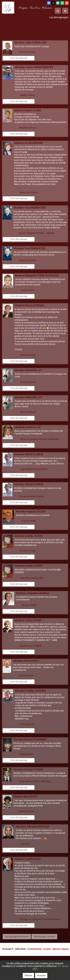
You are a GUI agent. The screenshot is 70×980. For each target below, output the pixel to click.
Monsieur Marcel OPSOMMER (30, 740)
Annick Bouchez (28, 52)
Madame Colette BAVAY (28, 859)
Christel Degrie (26, 675)
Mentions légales (61, 949)
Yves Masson (27, 724)
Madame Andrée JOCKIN (28, 536)
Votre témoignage (19, 58)
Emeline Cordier (28, 551)
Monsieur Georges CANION (28, 769)
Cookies (47, 949)
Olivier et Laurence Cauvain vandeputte (40, 439)
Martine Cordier (29, 605)
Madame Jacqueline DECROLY (33, 593)
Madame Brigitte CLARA (27, 111)
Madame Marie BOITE (25, 797)
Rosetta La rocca (28, 128)
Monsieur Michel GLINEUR (29, 454)
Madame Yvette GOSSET (28, 620)
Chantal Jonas (29, 521)
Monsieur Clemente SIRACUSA (32, 827)
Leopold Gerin (26, 754)
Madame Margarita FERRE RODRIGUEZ (37, 276)
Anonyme (26, 844)
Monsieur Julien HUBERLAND (30, 43)
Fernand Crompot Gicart (32, 496)
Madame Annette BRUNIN (28, 143)
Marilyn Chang (27, 95)
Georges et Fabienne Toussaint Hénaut (40, 919)
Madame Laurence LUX (28, 427)
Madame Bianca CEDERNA (29, 305)
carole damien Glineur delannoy (34, 781)
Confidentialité (34, 949)
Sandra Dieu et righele (31, 646)
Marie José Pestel (29, 192)
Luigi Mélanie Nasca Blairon (34, 469)
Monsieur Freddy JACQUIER (30, 691)
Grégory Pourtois (27, 260)
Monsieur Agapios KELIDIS (31, 512)
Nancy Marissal (28, 412)
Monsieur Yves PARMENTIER (29, 208)
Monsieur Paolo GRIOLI (26, 661)
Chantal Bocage (28, 355)
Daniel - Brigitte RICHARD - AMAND (37, 233)
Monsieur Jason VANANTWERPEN (34, 67)
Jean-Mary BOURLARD (31, 578)
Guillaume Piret (26, 811)
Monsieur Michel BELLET (28, 370)
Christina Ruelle (28, 382)
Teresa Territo (27, 290)
